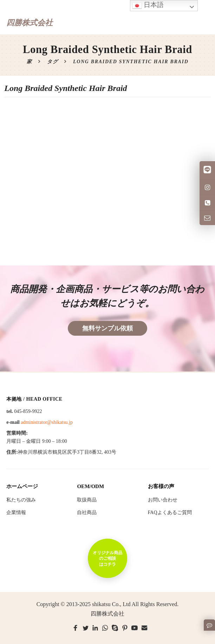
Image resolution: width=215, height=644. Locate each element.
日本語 (148, 5)
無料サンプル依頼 (107, 328)
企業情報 (16, 512)
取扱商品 (87, 500)
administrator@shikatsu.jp (47, 422)
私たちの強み (21, 500)
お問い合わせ (163, 500)
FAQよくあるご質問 (170, 512)
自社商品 (87, 512)
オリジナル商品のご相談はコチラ (107, 558)
